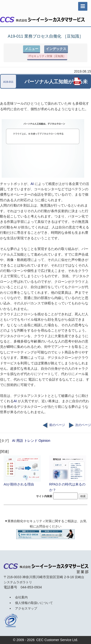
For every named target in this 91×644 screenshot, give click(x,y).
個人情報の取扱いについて (34, 603)
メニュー (32, 49)
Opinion (44, 441)
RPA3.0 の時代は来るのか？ (68, 473)
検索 (83, 496)
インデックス (56, 49)
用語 (20, 441)
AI (32, 184)
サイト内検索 (44, 496)
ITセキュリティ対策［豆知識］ (47, 56)
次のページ (80, 425)
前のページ (54, 425)
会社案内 (21, 597)
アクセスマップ (26, 608)
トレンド (31, 441)
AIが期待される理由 (23, 470)
